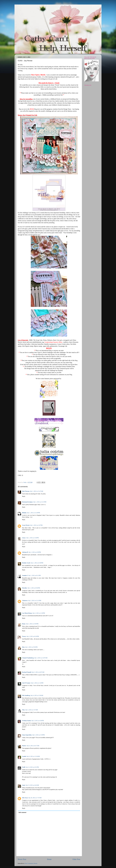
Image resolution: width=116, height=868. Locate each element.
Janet (24, 785)
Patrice (24, 746)
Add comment (22, 812)
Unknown (25, 601)
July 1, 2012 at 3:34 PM (32, 538)
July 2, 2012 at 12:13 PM (35, 601)
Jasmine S (25, 575)
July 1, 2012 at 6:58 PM (37, 563)
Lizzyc (24, 538)
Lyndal (24, 756)
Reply (24, 496)
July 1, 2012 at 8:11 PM (34, 575)
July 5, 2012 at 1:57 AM (32, 710)
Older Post (76, 859)
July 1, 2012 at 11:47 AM (37, 491)
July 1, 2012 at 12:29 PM (33, 513)
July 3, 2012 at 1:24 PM (37, 683)
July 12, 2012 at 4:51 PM (32, 767)
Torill (24, 767)
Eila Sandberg (26, 695)
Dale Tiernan (26, 491)
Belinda (24, 513)
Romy (24, 624)
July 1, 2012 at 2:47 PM (36, 525)
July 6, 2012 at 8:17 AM (33, 746)
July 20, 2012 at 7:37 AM (35, 798)
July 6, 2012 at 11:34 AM (33, 756)
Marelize (25, 588)
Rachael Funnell (27, 672)
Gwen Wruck (26, 525)
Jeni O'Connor (26, 683)
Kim (23, 647)
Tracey (24, 636)
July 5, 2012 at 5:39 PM (38, 735)
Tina (23, 710)
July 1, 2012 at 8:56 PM (34, 588)
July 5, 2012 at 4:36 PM (38, 721)
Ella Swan (25, 798)
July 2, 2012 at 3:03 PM (32, 624)
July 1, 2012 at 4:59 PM (35, 552)
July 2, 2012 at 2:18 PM (39, 613)
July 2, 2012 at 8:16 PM (33, 636)
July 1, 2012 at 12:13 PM (40, 502)
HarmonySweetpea (27, 502)
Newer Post (22, 859)
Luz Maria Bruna (27, 613)
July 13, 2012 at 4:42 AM (32, 785)
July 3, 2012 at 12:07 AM (41, 658)
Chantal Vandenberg (28, 658)
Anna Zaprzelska (27, 735)
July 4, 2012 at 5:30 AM (37, 695)
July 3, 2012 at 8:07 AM (38, 672)
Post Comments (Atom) (31, 863)
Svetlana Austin (26, 721)
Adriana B (25, 552)
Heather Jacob (26, 563)
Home (49, 859)
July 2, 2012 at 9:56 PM (31, 647)
